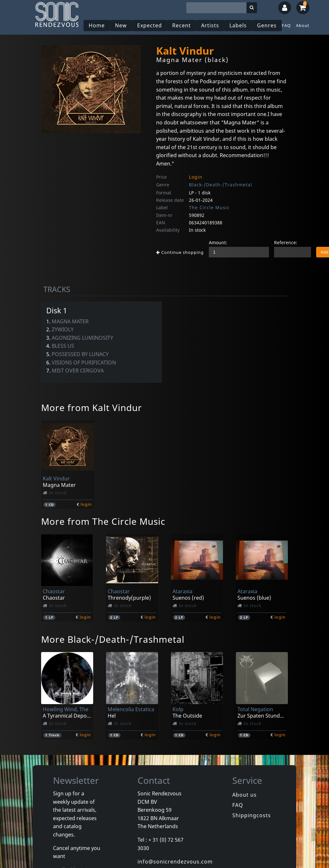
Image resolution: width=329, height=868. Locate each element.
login (86, 504)
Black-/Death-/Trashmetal (221, 185)
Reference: (286, 242)
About (303, 25)
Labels (238, 25)
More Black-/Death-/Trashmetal (113, 639)
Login (196, 177)
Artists (210, 25)
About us (245, 795)
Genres (267, 25)
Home (97, 25)
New (121, 25)
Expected (150, 25)
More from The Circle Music (103, 521)
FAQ (286, 25)
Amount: (218, 242)
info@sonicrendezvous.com (175, 862)
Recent (182, 25)
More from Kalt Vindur (92, 407)
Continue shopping (180, 252)
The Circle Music (209, 207)
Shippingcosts (252, 815)
